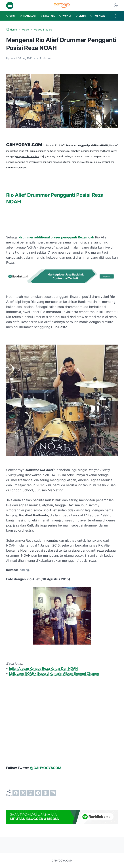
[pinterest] (45, 793)
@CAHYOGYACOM (46, 768)
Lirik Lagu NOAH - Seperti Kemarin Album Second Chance (54, 674)
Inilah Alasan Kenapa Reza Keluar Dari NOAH (43, 668)
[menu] (10, 5)
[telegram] (38, 793)
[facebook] (16, 793)
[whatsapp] (31, 793)
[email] (53, 793)
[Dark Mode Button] (116, 5)
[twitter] (23, 793)
